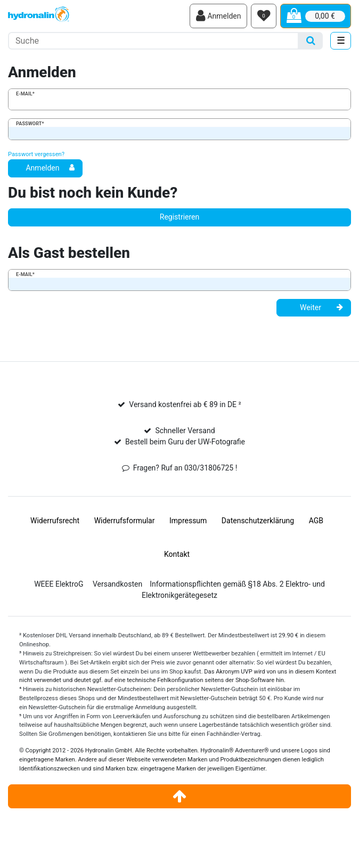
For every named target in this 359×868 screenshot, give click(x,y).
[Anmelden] (218, 16)
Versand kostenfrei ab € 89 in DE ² (185, 404)
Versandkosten (117, 584)
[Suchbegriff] (153, 41)
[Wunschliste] (264, 16)
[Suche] (311, 41)
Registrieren (179, 217)
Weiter (321, 307)
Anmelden (50, 168)
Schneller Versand (185, 431)
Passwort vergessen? (36, 154)
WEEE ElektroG (59, 584)
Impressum (188, 521)
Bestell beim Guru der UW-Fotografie (185, 442)
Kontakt (177, 554)
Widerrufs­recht (55, 521)
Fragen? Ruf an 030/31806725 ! (185, 468)
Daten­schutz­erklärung (258, 521)
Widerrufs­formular (125, 521)
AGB (316, 521)
